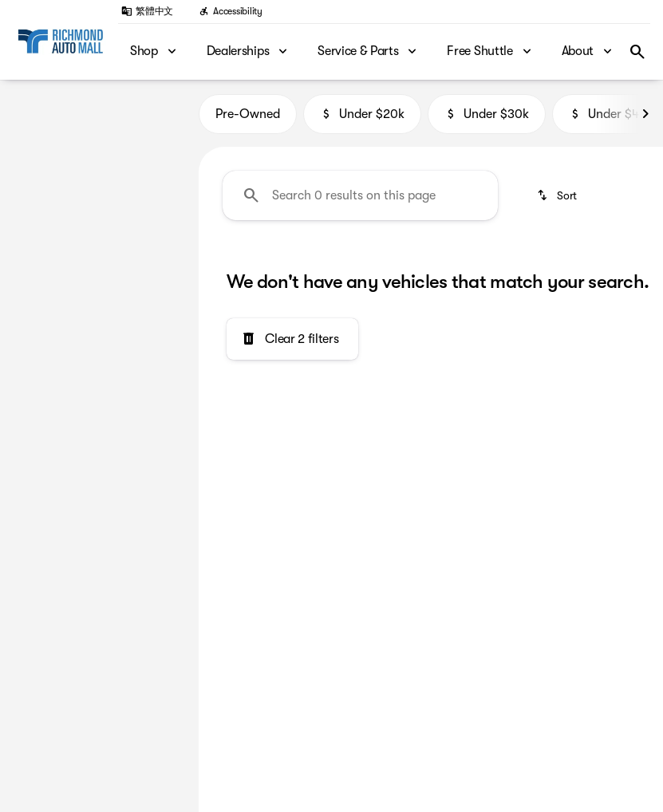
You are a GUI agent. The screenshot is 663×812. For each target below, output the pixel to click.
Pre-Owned (248, 120)
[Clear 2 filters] (292, 345)
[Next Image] (645, 120)
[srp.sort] (558, 201)
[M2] (86, 144)
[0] (51, 327)
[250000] (136, 327)
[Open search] (637, 52)
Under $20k (362, 120)
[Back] (148, 112)
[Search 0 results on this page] (360, 201)
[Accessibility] (231, 11)
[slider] (32, 245)
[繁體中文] (147, 11)
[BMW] (37, 144)
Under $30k (487, 120)
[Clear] (135, 436)
